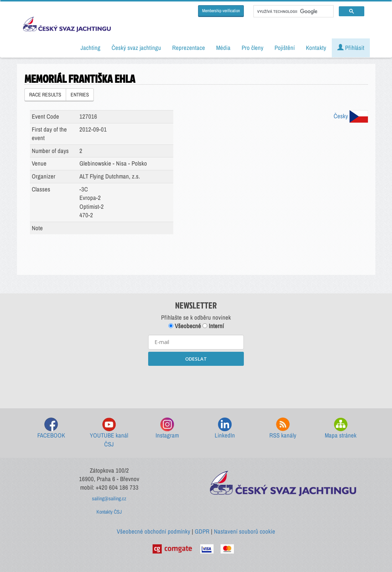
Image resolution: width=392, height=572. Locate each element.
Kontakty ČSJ (109, 512)
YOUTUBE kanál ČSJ (109, 433)
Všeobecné (185, 326)
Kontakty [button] (316, 48)
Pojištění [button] (285, 48)
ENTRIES (80, 95)
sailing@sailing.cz (109, 498)
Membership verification (221, 11)
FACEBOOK (51, 428)
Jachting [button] (91, 48)
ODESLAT (196, 359)
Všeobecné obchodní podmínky (154, 531)
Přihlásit (351, 48)
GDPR (202, 531)
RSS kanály (283, 428)
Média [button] (223, 48)
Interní (213, 326)
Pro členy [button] (253, 48)
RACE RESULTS (45, 95)
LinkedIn (225, 428)
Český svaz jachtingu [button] (136, 48)
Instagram (167, 428)
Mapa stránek (341, 428)
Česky (351, 116)
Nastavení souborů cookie (245, 531)
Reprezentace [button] (189, 48)
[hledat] (293, 11)
